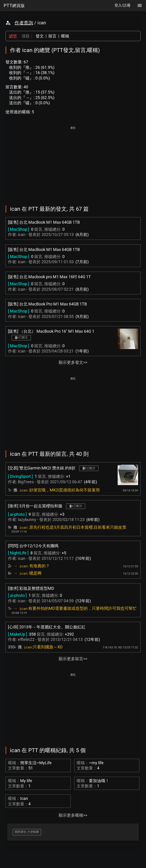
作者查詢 (24, 23)
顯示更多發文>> (73, 362)
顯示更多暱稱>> (73, 815)
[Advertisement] (73, 163)
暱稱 (65, 36)
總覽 (13, 36)
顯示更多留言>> (73, 659)
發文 (40, 36)
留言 (52, 36)
